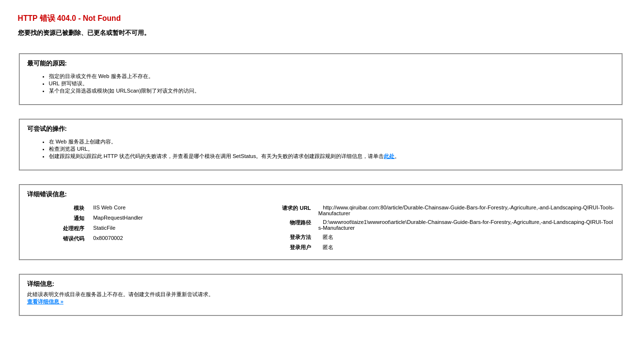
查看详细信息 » (45, 301)
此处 (389, 156)
